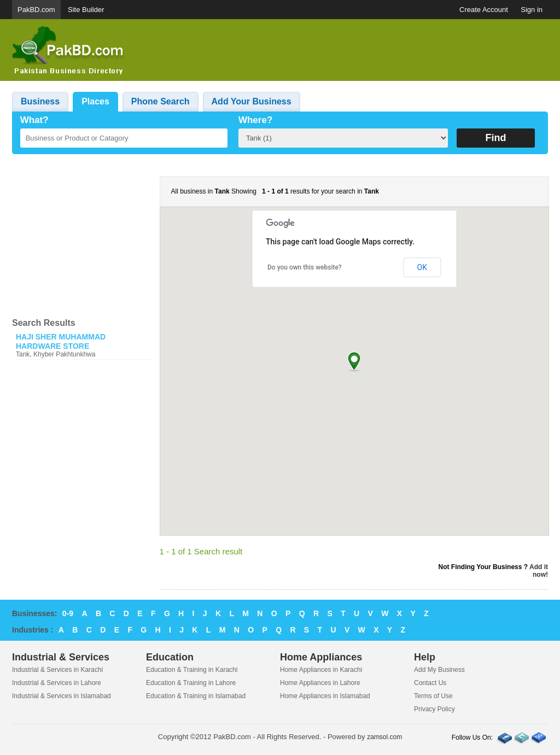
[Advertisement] (349, 50)
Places (95, 101)
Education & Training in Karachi (192, 670)
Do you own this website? (305, 267)
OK (422, 267)
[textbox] (124, 138)
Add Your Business (252, 101)
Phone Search (161, 101)
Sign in (532, 10)
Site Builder (86, 10)
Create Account (484, 10)
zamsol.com (384, 737)
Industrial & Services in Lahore (57, 683)
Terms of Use (433, 696)
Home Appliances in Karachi (321, 670)
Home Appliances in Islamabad (325, 696)
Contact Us (430, 683)
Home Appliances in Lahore (320, 683)
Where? (255, 120)
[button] (354, 361)
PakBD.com (36, 10)
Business (40, 101)
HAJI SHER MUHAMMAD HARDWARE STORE (61, 341)
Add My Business (439, 670)
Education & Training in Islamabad (196, 696)
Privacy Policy (434, 709)
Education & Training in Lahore (191, 683)
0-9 (68, 613)
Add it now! (539, 571)
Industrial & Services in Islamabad (62, 696)
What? (34, 120)
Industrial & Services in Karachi (57, 670)
